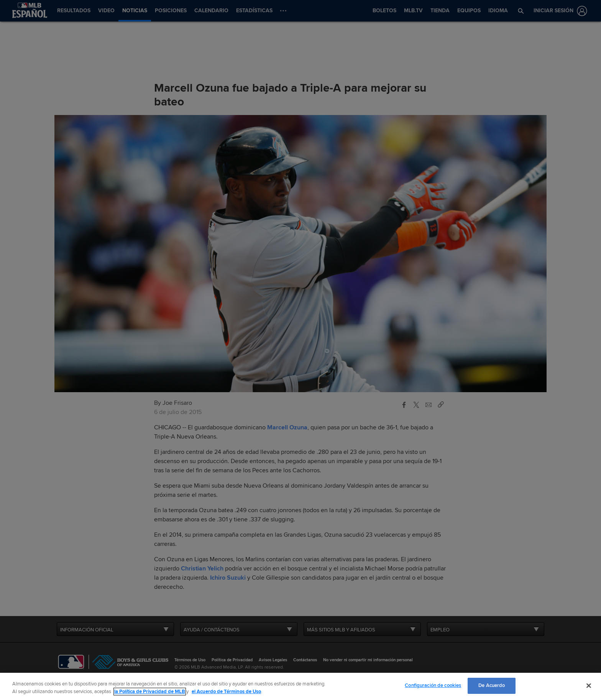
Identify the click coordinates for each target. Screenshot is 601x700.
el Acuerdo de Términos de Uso (226, 692)
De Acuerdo (492, 685)
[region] (300, 686)
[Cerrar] (589, 685)
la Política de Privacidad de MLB (150, 692)
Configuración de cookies (433, 685)
